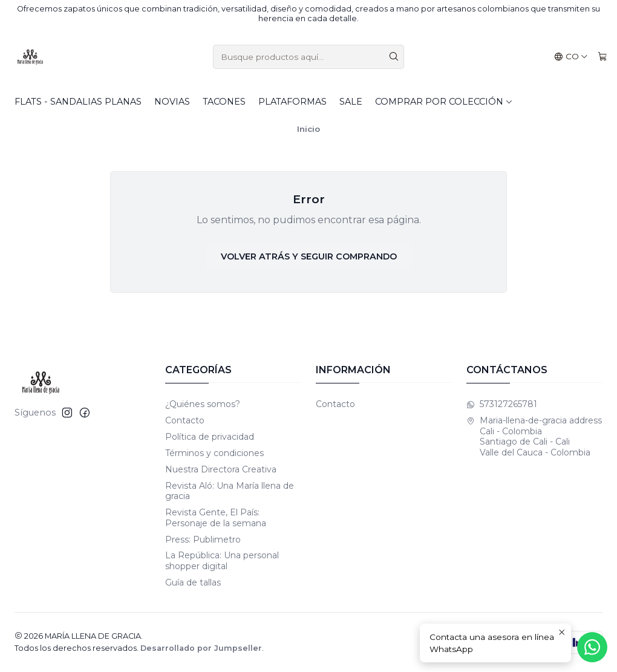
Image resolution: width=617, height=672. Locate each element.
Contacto (185, 420)
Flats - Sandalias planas (78, 102)
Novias (172, 102)
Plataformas (292, 102)
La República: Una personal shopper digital (222, 561)
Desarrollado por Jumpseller (201, 648)
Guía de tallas (193, 582)
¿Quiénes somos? (203, 404)
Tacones (224, 102)
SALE (351, 102)
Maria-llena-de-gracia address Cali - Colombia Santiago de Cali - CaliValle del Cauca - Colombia (534, 436)
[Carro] (602, 57)
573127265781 (502, 404)
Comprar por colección (444, 102)
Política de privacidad (210, 437)
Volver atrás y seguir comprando (309, 256)
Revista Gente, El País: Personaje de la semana (216, 518)
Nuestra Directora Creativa (221, 469)
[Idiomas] (571, 57)
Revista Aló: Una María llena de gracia (230, 491)
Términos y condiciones (214, 453)
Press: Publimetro (203, 540)
